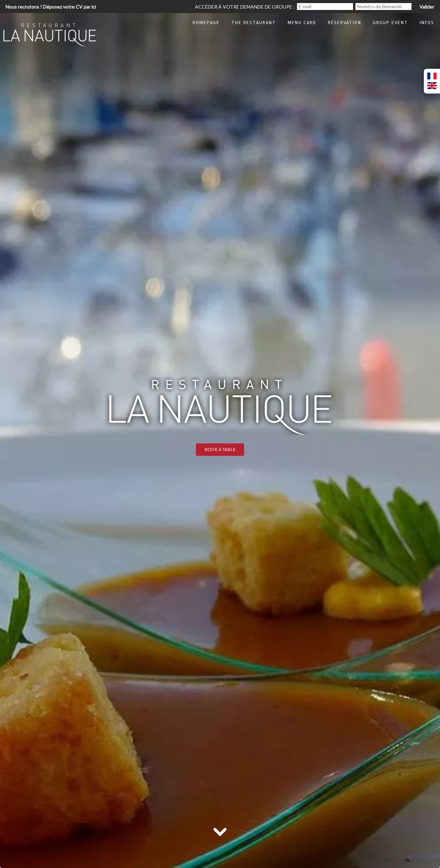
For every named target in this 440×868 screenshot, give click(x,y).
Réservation (345, 23)
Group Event (390, 23)
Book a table (220, 449)
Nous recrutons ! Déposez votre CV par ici (51, 7)
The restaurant (254, 23)
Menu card (302, 23)
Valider (427, 7)
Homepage (206, 23)
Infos (427, 23)
